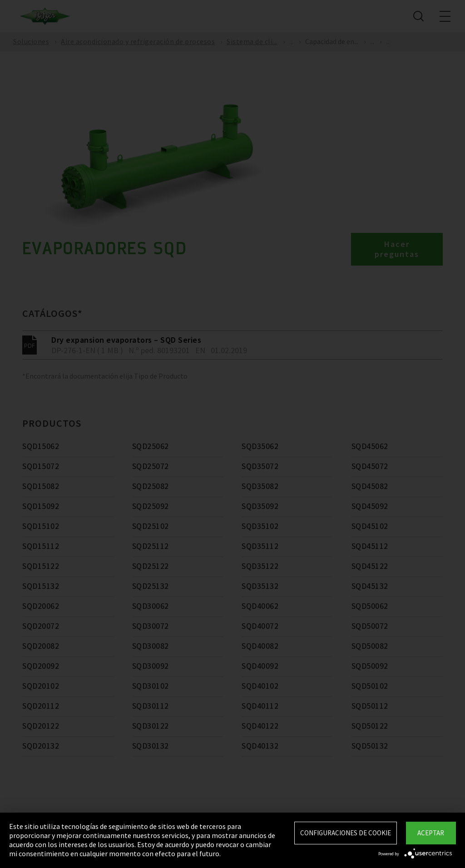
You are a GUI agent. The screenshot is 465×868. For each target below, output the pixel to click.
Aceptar (431, 833)
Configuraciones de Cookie (346, 833)
